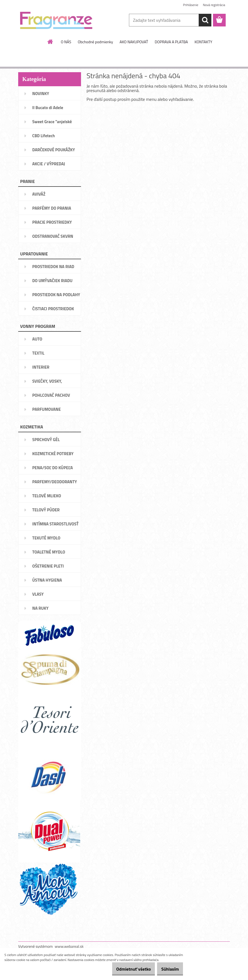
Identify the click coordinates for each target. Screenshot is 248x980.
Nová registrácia (214, 5)
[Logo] (56, 20)
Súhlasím (167, 969)
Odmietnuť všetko (125, 969)
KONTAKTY (203, 42)
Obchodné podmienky (95, 42)
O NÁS (66, 42)
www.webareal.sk (69, 946)
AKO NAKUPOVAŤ (134, 42)
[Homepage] (50, 42)
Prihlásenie (191, 5)
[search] (205, 20)
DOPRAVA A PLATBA (171, 42)
